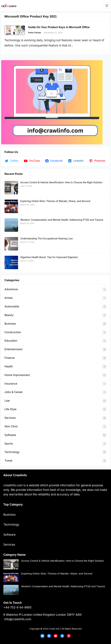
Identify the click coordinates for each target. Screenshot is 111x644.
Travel (8, 461)
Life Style (11, 409)
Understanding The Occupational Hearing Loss (47, 238)
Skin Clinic (11, 426)
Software (10, 435)
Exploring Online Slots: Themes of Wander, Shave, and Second (55, 201)
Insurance (11, 384)
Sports (9, 444)
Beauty (9, 315)
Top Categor (12, 505)
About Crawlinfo (15, 475)
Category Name (15, 555)
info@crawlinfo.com (17, 619)
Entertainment (14, 349)
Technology (12, 452)
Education (11, 341)
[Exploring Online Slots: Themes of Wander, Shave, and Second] (11, 206)
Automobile (12, 306)
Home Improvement (17, 375)
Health (9, 366)
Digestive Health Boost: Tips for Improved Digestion (49, 257)
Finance (10, 358)
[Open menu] (107, 6)
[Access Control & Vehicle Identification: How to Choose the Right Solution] (11, 188)
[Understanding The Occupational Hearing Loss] (11, 244)
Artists (9, 298)
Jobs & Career (14, 392)
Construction (13, 332)
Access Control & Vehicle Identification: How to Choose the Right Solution (61, 182)
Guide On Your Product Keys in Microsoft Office (59, 27)
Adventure (11, 289)
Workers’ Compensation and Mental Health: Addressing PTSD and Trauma (62, 220)
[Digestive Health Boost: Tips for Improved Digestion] (11, 262)
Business (10, 324)
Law (7, 401)
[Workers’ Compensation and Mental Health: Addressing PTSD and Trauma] (11, 225)
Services (10, 418)
